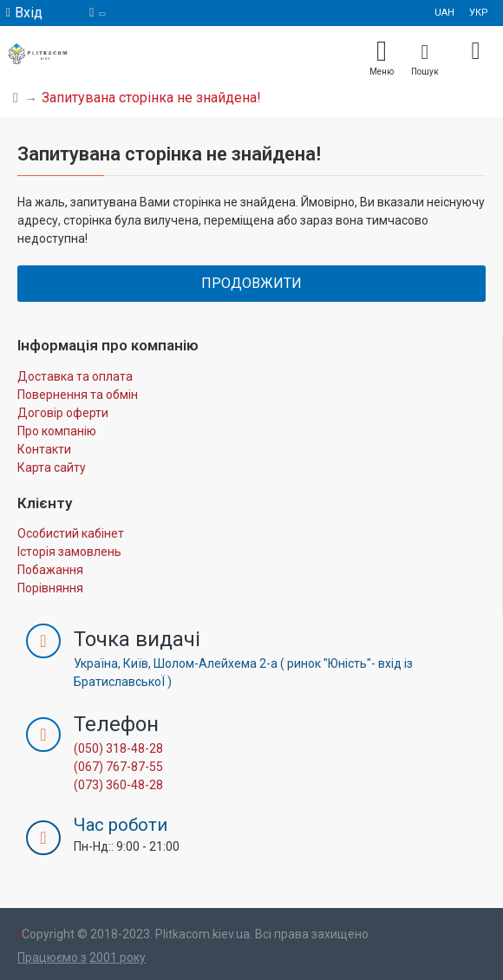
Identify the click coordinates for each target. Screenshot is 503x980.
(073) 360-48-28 (118, 785)
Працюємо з (52, 957)
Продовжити (251, 283)
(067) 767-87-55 (118, 767)
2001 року (118, 957)
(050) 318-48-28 (118, 748)
